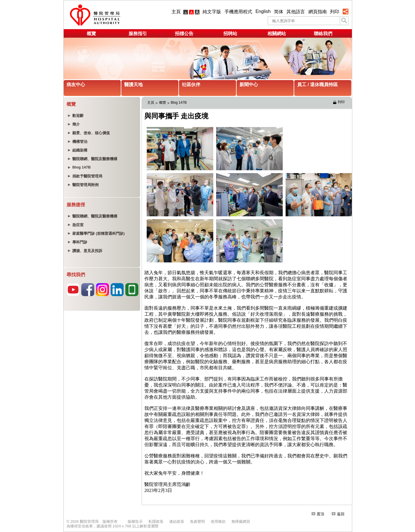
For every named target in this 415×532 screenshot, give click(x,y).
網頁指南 (318, 12)
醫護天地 (133, 85)
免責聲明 (197, 521)
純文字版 (212, 12)
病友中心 (76, 85)
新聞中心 (249, 85)
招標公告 (184, 34)
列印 (335, 12)
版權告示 (135, 521)
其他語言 (296, 12)
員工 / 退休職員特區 (317, 85)
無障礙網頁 (241, 521)
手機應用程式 (238, 12)
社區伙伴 (191, 85)
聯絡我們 (323, 34)
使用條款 (218, 521)
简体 (279, 12)
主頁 (176, 12)
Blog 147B (179, 103)
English (263, 11)
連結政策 (177, 521)
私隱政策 (156, 521)
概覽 (91, 34)
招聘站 (230, 34)
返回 (338, 514)
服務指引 (138, 34)
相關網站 (277, 34)
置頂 (318, 514)
